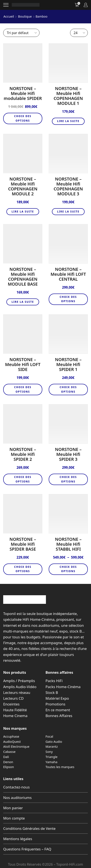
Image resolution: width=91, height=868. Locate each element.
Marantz (52, 746)
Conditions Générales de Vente (29, 828)
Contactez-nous (16, 787)
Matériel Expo (57, 698)
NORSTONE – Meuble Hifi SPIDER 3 (68, 454)
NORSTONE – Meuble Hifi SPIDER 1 (68, 364)
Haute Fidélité (15, 710)
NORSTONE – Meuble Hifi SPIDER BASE (23, 544)
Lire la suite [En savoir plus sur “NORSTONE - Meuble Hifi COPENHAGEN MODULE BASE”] (23, 302)
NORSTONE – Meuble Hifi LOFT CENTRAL (68, 274)
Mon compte (14, 818)
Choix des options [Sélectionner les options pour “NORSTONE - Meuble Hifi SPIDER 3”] (68, 479)
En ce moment (58, 710)
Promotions (55, 704)
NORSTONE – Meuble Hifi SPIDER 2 (23, 454)
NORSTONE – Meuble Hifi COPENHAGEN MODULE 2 (23, 186)
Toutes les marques (60, 767)
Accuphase (11, 736)
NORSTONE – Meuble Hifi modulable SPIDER (23, 93)
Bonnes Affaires (59, 716)
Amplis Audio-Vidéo (20, 687)
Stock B (52, 692)
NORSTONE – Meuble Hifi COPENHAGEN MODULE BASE (23, 277)
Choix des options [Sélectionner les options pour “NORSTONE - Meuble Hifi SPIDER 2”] (23, 479)
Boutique (25, 16)
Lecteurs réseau (17, 692)
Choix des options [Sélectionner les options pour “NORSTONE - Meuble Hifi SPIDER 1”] (68, 389)
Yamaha (51, 762)
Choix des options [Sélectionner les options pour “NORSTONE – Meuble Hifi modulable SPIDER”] (23, 118)
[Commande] (21, 33)
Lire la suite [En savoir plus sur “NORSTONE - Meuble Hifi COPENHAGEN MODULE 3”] (68, 212)
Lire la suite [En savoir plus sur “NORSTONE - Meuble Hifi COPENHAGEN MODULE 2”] (23, 212)
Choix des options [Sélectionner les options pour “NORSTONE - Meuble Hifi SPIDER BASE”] (23, 569)
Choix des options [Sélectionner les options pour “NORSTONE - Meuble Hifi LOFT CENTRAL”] (68, 299)
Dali (6, 757)
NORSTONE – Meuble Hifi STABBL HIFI (68, 544)
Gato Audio (54, 741)
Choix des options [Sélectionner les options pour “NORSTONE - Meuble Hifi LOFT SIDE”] (23, 389)
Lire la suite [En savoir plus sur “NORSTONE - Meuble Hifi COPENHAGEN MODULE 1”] (68, 121)
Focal (49, 736)
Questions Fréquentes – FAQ (27, 849)
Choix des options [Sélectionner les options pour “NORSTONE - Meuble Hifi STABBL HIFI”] (68, 569)
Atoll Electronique (16, 746)
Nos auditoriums (17, 798)
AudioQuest (12, 741)
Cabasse (9, 752)
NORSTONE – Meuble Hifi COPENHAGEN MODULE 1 (68, 96)
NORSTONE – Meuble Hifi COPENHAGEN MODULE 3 (68, 186)
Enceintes (11, 704)
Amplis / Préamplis (19, 681)
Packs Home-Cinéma (63, 687)
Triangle (51, 757)
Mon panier (13, 808)
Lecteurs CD (13, 698)
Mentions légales (18, 839)
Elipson (9, 767)
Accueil (9, 16)
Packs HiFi (54, 681)
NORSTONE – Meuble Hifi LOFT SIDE (23, 364)
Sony (49, 752)
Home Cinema (15, 716)
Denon (8, 762)
